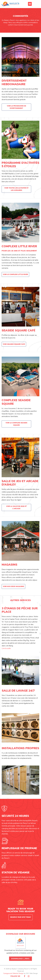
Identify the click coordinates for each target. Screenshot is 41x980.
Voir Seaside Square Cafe (14, 344)
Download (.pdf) (20, 959)
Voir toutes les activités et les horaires (16, 189)
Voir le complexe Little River (15, 274)
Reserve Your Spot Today (21, 917)
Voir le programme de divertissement (16, 107)
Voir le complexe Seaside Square (16, 424)
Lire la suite (6, 648)
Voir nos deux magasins (13, 586)
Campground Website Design (13, 973)
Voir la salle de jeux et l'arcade (16, 507)
